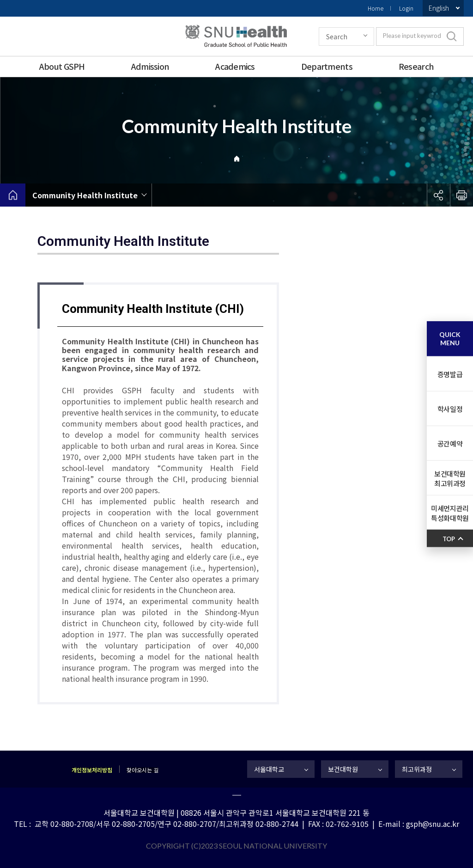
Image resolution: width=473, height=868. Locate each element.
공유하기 (438, 195)
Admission (150, 66)
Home (376, 8)
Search (337, 37)
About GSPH (62, 66)
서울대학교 (269, 769)
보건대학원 (343, 769)
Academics (235, 66)
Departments (327, 66)
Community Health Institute (85, 195)
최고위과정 (417, 769)
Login (406, 8)
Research (416, 66)
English (439, 8)
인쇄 (461, 195)
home (13, 195)
